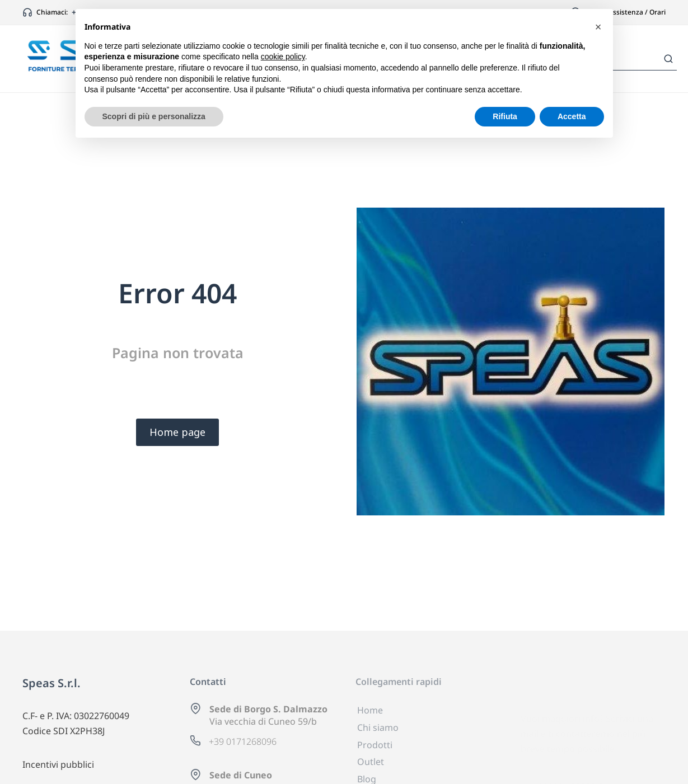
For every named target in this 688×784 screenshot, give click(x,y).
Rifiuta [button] (505, 116)
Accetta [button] (572, 116)
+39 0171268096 (243, 741)
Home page (177, 432)
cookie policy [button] (283, 57)
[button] (598, 27)
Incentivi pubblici (58, 764)
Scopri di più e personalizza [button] (154, 116)
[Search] (668, 59)
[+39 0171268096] (195, 740)
